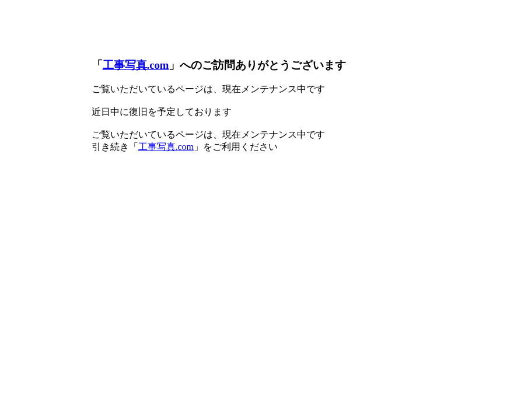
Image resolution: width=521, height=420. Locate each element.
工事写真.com (136, 65)
